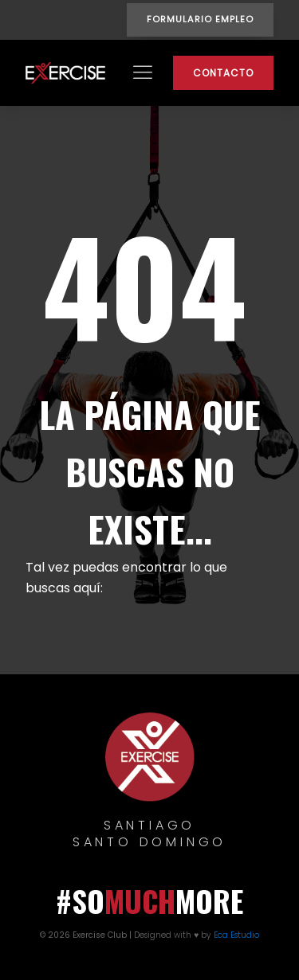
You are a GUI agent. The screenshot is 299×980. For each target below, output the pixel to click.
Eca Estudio (236, 935)
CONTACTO (223, 73)
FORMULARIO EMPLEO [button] (200, 19)
